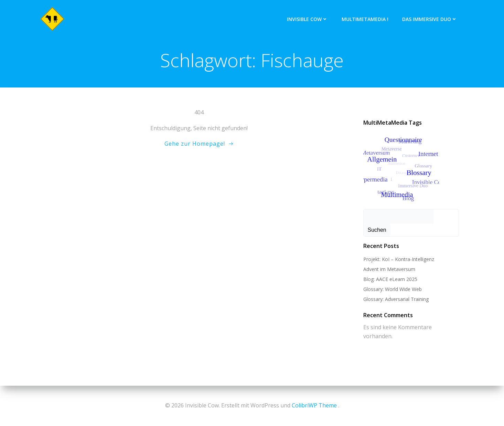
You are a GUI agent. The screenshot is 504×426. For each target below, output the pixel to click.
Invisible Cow (307, 19)
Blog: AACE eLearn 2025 (390, 279)
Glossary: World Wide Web (393, 289)
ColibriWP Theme (314, 405)
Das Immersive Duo (430, 19)
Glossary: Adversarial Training (396, 299)
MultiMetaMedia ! (365, 19)
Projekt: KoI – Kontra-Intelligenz (399, 259)
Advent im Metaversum (389, 269)
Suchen (377, 230)
